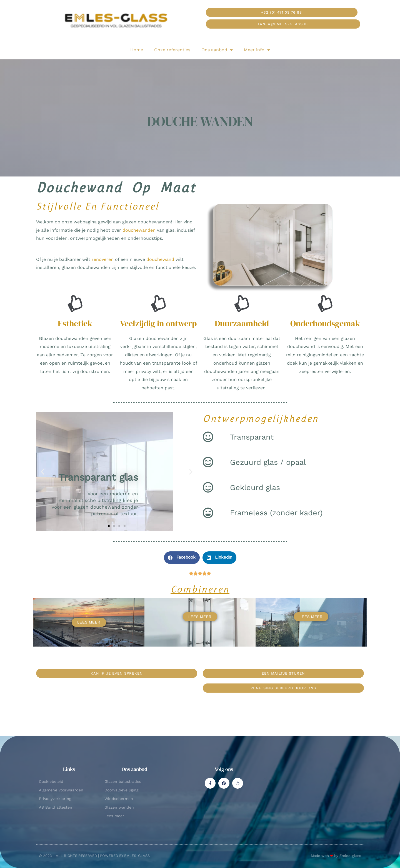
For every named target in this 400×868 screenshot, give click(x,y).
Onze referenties (172, 50)
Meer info (257, 50)
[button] (42, 472)
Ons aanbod (217, 50)
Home (137, 50)
